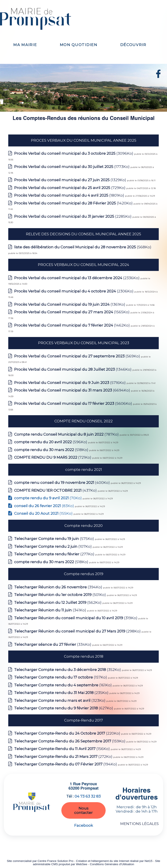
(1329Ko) (71, 180)
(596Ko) (51, 442)
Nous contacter (83, 810)
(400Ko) (62, 483)
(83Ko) (44, 506)
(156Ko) (62, 749)
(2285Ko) (73, 216)
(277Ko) (55, 554)
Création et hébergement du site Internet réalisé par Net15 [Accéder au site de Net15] (114, 861)
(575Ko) (54, 539)
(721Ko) (53, 457)
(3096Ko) (74, 153)
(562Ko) (58, 602)
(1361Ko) (70, 304)
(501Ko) (60, 595)
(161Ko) (63, 685)
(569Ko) (78, 356)
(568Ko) (83, 247)
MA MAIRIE (25, 45)
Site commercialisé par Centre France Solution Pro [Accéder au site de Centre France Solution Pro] (40, 861)
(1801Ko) (70, 195)
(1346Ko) (73, 369)
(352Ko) (68, 670)
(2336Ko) (77, 278)
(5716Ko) (70, 383)
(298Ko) (78, 631)
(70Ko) (48, 498)
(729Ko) (70, 188)
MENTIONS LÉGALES (139, 824)
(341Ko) (51, 610)
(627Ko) (64, 708)
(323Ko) (60, 700)
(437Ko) (56, 490)
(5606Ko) (73, 403)
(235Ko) (62, 693)
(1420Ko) (74, 203)
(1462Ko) (72, 325)
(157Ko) (61, 677)
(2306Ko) (74, 291)
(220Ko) (68, 733)
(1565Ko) (72, 312)
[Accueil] (39, 19)
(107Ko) (53, 546)
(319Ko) (76, 618)
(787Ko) (67, 434)
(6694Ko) (73, 390)
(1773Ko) (72, 167)
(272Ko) (64, 757)
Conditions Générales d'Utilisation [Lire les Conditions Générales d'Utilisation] (112, 864)
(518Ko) (52, 450)
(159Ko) (70, 741)
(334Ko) (53, 644)
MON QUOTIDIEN (79, 45)
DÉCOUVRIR (133, 45)
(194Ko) (66, 764)
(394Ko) (59, 587)
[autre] (158, 77)
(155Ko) (44, 513)
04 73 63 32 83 (88, 796)
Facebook (83, 825)
